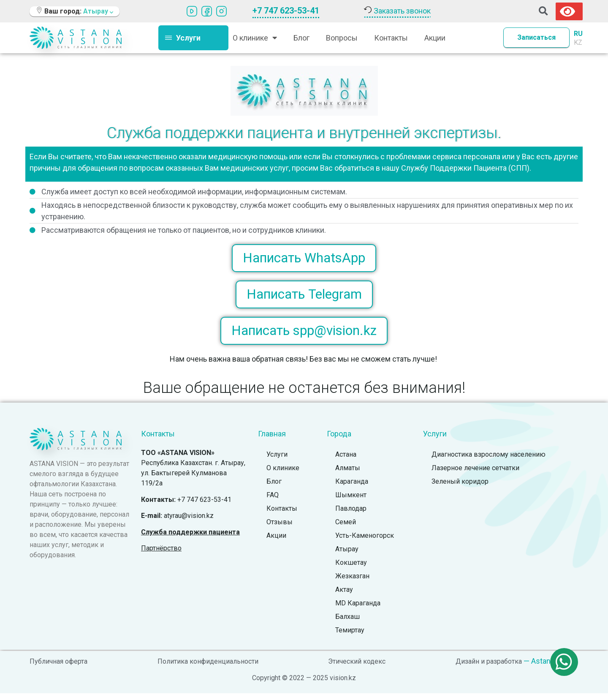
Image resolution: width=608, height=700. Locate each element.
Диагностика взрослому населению (489, 462)
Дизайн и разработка (489, 669)
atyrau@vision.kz (189, 522)
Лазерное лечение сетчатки (475, 475)
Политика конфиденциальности (208, 669)
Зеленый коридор (460, 489)
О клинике (255, 38)
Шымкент (351, 502)
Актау (344, 597)
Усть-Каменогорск (365, 543)
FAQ (273, 502)
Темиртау (350, 637)
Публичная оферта (58, 669)
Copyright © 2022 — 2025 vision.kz (304, 685)
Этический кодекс (357, 669)
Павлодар (351, 516)
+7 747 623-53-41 (286, 11)
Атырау (347, 556)
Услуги (277, 462)
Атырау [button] (98, 11)
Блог (301, 38)
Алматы (348, 475)
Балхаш (347, 624)
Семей (346, 529)
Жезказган (352, 583)
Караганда (352, 489)
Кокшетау (351, 570)
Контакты (391, 38)
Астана (346, 462)
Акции (435, 38)
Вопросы (342, 38)
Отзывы (280, 529)
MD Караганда (358, 610)
